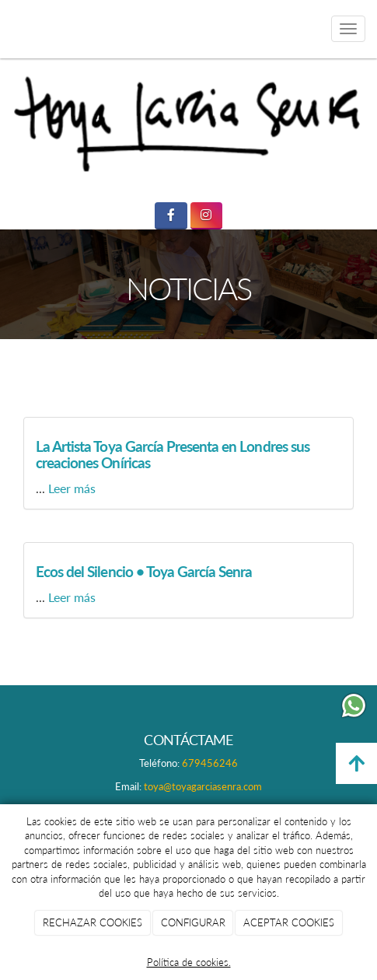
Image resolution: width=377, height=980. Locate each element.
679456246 (210, 763)
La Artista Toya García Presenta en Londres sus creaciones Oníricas (173, 454)
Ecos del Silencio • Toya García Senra (144, 571)
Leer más (72, 488)
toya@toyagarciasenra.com (203, 786)
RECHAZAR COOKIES (93, 922)
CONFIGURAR (193, 922)
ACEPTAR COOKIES (289, 922)
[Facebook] (171, 216)
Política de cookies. (189, 962)
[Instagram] (206, 216)
